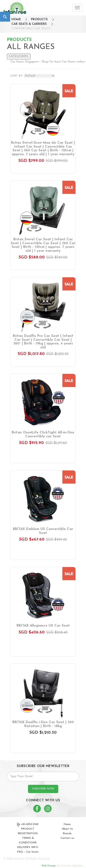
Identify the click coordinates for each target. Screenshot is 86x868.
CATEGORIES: (19, 56)
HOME (16, 19)
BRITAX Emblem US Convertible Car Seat (43, 531)
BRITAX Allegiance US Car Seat (43, 626)
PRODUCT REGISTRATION (28, 831)
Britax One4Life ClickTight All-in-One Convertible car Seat (43, 435)
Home (67, 824)
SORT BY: (17, 76)
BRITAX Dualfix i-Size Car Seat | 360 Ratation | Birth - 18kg (43, 724)
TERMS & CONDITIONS (28, 840)
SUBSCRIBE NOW (43, 789)
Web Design (49, 866)
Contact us (67, 838)
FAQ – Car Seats (28, 852)
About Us (67, 829)
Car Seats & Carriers (29, 24)
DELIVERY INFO (28, 847)
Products (39, 19)
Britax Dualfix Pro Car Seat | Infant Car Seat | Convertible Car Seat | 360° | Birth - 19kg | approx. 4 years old (43, 342)
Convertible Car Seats (31, 29)
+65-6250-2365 (28, 825)
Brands (67, 834)
